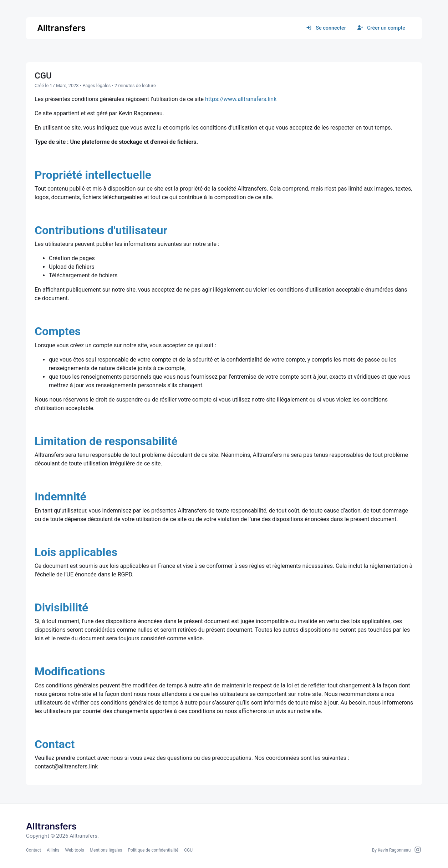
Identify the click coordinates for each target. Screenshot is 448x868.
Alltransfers (61, 28)
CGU (188, 850)
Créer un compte (381, 28)
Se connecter (326, 28)
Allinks (53, 850)
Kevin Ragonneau (394, 850)
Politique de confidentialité (153, 850)
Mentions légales (106, 850)
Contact (34, 850)
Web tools (74, 850)
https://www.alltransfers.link (241, 99)
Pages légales (96, 85)
